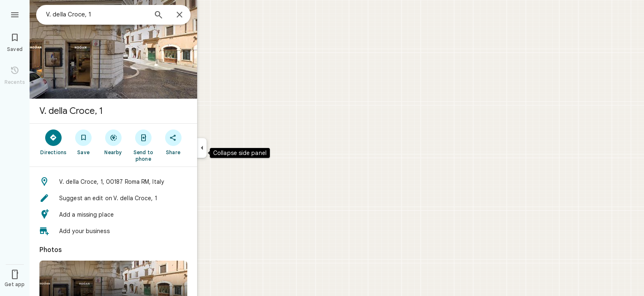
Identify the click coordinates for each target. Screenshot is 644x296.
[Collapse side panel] (202, 148)
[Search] (159, 16)
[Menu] (15, 14)
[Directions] (54, 142)
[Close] (179, 15)
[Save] (84, 142)
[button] (113, 182)
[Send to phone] (143, 145)
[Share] (173, 142)
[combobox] (97, 14)
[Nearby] (114, 142)
